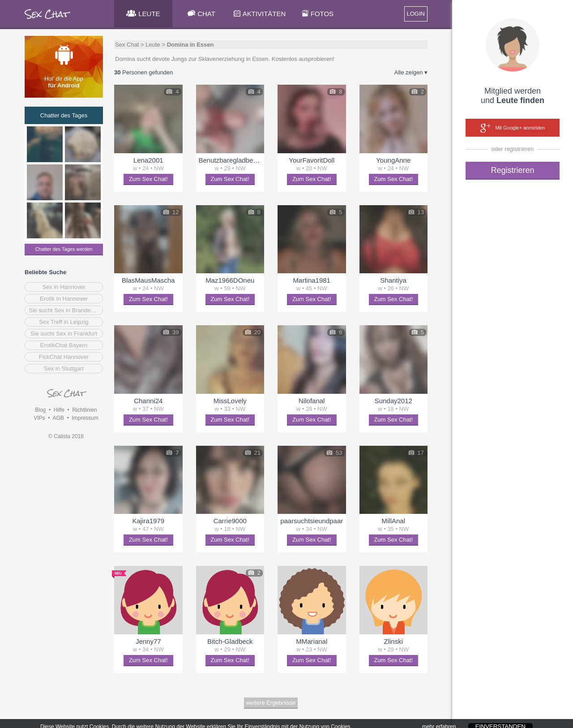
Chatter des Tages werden (64, 249)
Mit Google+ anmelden (513, 128)
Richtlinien (84, 410)
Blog (40, 410)
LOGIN (416, 14)
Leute (153, 45)
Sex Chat (127, 45)
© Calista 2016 (66, 436)
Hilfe (59, 410)
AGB (58, 418)
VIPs (39, 418)
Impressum (85, 418)
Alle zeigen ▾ (411, 72)
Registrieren (512, 170)
